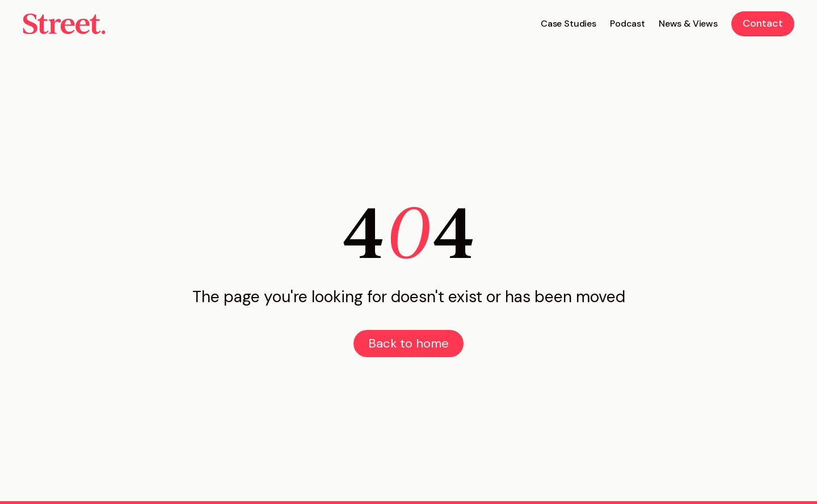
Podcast (628, 24)
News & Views (688, 24)
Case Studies (568, 24)
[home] (64, 24)
